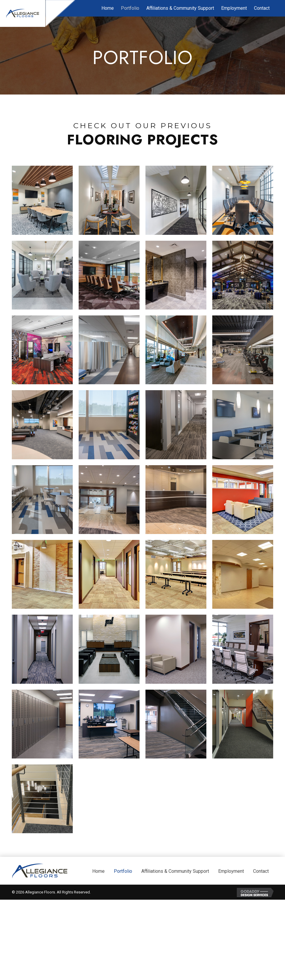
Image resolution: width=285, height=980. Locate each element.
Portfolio (123, 915)
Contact (261, 915)
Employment (231, 915)
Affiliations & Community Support (175, 915)
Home (98, 915)
